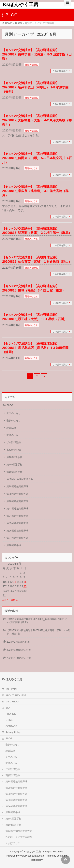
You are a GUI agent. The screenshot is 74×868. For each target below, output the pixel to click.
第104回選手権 (14, 465)
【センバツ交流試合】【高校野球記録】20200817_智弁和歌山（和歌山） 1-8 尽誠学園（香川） (35, 87)
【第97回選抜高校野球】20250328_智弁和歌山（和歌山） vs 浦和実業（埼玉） (37, 621)
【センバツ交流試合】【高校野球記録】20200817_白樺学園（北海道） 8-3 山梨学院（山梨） (37, 54)
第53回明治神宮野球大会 (20, 479)
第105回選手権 (14, 472)
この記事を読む (60, 71)
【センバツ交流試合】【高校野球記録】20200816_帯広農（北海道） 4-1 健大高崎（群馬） (35, 191)
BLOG (10, 405)
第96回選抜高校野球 (17, 531)
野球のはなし (32, 65)
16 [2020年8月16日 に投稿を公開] (25, 582)
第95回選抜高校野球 (17, 523)
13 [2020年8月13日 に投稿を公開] (15, 582)
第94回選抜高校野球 (17, 516)
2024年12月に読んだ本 (19, 650)
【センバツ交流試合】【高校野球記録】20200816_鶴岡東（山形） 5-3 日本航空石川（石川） (37, 158)
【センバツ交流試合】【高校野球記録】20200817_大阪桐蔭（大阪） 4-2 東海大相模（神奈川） (37, 120)
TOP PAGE (12, 689)
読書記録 (11, 428)
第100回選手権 (14, 457)
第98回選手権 (14, 545)
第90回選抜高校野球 (17, 501)
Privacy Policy (13, 732)
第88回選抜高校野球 (17, 486)
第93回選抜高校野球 (17, 509)
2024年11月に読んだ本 (19, 658)
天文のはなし (14, 413)
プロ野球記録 (14, 442)
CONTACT (11, 726)
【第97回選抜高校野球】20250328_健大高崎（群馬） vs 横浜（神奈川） (38, 632)
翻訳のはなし (14, 421)
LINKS (9, 720)
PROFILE (11, 714)
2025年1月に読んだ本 (18, 642)
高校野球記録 (14, 450)
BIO (8, 708)
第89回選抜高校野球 (17, 494)
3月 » (14, 600)
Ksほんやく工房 (21, 4)
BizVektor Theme (44, 856)
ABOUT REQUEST (16, 696)
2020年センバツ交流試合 (19, 837)
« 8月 (5, 600)
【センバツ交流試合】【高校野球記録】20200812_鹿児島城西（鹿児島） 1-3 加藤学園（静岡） (35, 348)
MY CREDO (12, 702)
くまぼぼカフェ (14, 843)
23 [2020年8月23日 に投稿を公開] (25, 586)
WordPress (25, 856)
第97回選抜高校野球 (17, 538)
